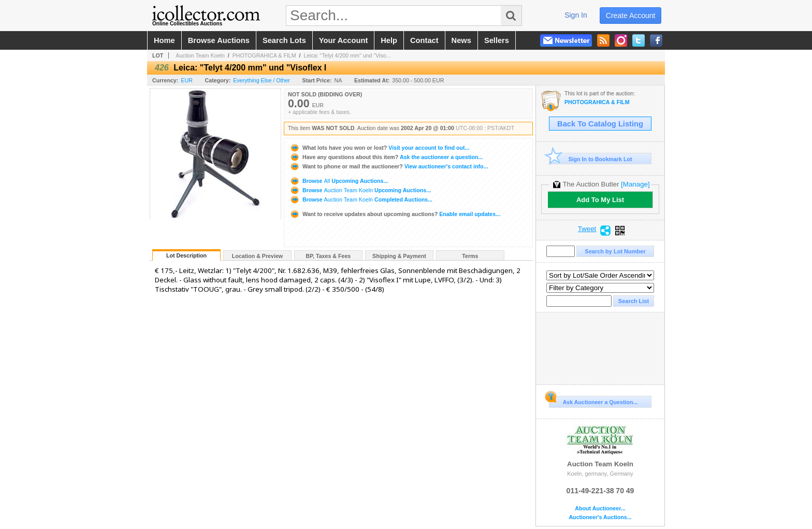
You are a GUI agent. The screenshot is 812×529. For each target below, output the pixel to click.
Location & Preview (257, 256)
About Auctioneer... (600, 509)
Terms (470, 256)
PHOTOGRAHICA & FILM (264, 55)
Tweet (587, 229)
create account (631, 16)
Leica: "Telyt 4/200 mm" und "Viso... (347, 55)
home (164, 40)
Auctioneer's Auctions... (600, 517)
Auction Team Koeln (200, 55)
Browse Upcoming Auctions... (339, 181)
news (461, 40)
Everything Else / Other (262, 80)
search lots (284, 40)
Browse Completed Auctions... (361, 199)
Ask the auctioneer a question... (386, 157)
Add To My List (600, 200)
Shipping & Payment (399, 256)
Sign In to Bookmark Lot (591, 159)
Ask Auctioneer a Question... (593, 401)
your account (343, 40)
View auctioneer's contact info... (389, 166)
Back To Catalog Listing (600, 124)
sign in (576, 15)
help (389, 40)
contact (424, 40)
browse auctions (219, 40)
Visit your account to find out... (379, 148)
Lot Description (186, 255)
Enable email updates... (395, 214)
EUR (187, 80)
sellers (497, 40)
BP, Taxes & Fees (329, 256)
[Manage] (635, 184)
